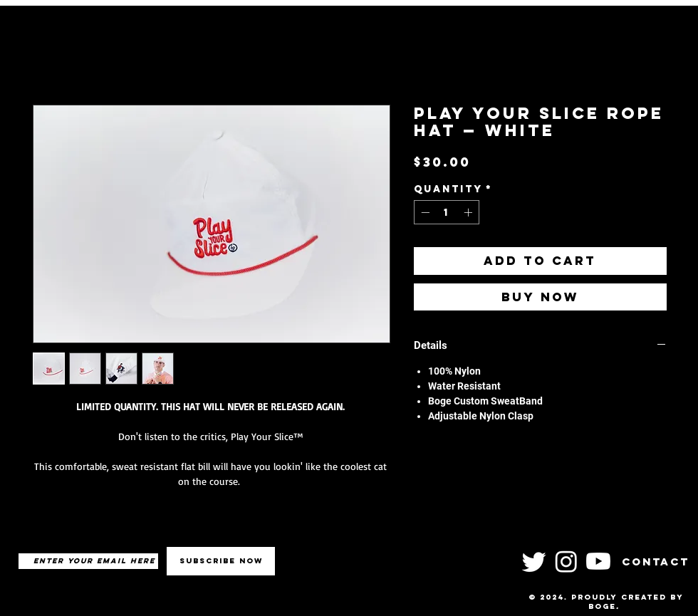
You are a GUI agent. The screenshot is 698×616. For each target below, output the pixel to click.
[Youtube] (598, 561)
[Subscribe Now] (221, 561)
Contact (656, 562)
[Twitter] (534, 561)
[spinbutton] (447, 212)
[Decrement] (424, 212)
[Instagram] (566, 561)
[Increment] (469, 212)
